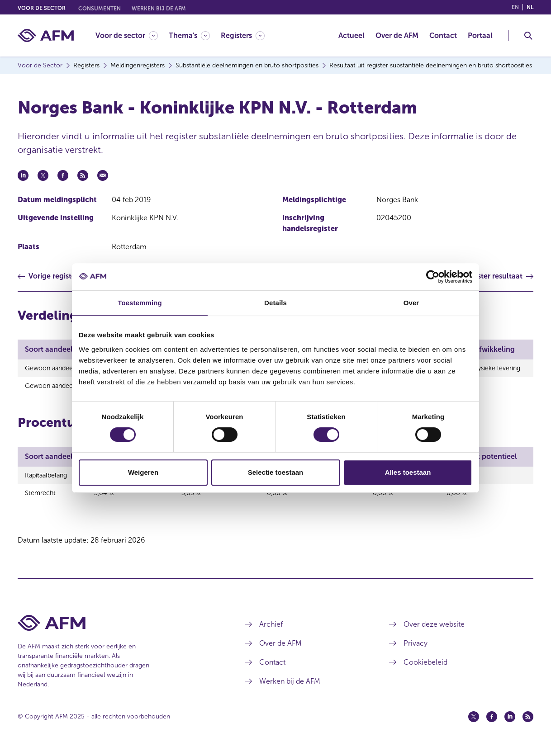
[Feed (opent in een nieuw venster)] (528, 721)
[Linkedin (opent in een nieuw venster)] (510, 721)
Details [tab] (275, 303)
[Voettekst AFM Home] (117, 627)
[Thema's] (189, 35)
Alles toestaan (408, 472)
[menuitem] (132, 35)
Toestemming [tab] (140, 303)
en (515, 7)
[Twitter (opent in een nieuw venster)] (474, 721)
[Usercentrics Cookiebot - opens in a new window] (433, 277)
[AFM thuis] (46, 35)
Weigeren (143, 472)
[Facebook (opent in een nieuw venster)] (492, 721)
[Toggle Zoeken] (528, 36)
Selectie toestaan (276, 472)
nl (530, 7)
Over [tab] (411, 303)
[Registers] (243, 35)
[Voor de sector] (127, 35)
